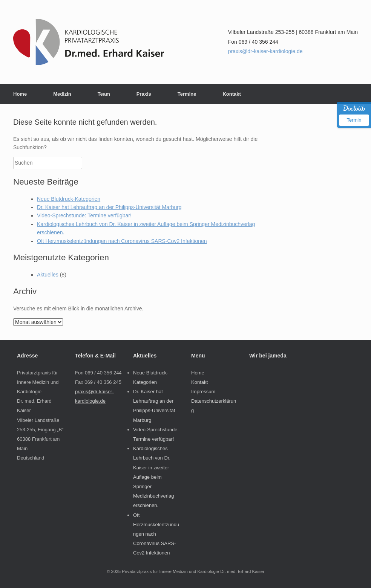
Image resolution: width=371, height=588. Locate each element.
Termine (187, 94)
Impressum (203, 392)
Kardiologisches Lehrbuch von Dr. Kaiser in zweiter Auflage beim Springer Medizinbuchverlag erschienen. (153, 477)
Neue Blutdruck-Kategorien (69, 199)
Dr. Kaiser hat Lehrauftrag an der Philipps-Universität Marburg (109, 207)
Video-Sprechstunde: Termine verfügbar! (84, 215)
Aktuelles (48, 275)
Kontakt (231, 94)
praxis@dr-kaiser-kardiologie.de (265, 51)
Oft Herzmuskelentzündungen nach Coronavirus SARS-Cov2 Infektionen (122, 241)
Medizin (62, 94)
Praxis (144, 94)
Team (104, 94)
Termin (354, 120)
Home (20, 94)
